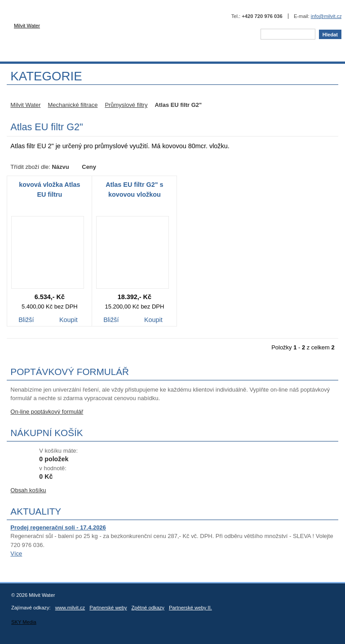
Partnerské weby (108, 608)
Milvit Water (86, 30)
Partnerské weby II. (190, 608)
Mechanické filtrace (73, 105)
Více (16, 554)
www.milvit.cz (70, 608)
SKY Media (24, 622)
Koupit (68, 320)
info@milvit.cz (326, 16)
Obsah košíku (28, 490)
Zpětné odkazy (148, 608)
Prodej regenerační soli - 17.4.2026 (58, 527)
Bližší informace (26, 320)
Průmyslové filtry (126, 105)
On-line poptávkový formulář (47, 412)
